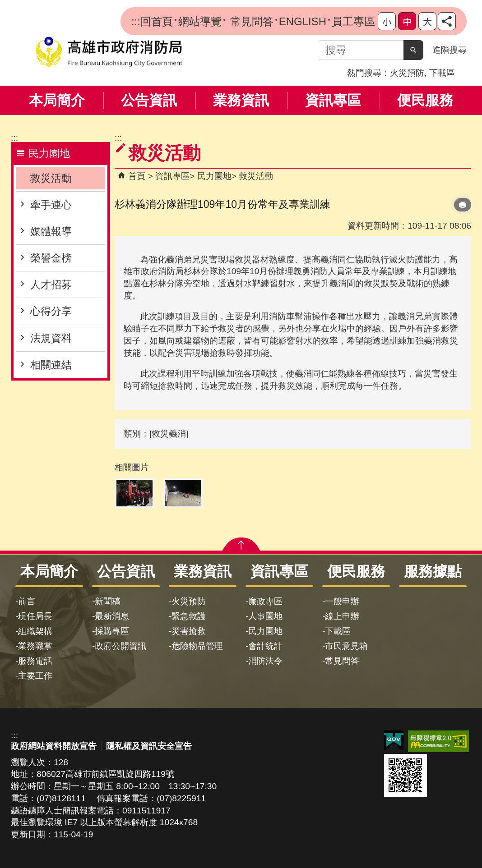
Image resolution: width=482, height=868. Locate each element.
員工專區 (353, 21)
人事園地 (265, 616)
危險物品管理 (197, 646)
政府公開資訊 (120, 646)
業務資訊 (241, 100)
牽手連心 (51, 205)
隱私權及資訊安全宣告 (149, 746)
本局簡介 (57, 100)
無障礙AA (438, 741)
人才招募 (51, 285)
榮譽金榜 (51, 258)
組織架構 (35, 631)
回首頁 (157, 21)
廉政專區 (265, 601)
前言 (27, 601)
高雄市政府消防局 (109, 52)
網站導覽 (200, 21)
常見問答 (250, 21)
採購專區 (112, 631)
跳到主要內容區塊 (5, 5)
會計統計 (265, 646)
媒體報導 (51, 231)
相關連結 (51, 365)
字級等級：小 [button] (387, 21)
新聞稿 (108, 601)
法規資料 (51, 338)
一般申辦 (342, 601)
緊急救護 (189, 616)
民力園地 (214, 176)
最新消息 (112, 616)
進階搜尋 (450, 50)
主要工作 (35, 676)
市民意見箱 (346, 646)
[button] (413, 50)
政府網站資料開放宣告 (54, 746)
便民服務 (425, 100)
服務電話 (35, 661)
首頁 (137, 176)
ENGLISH (303, 21)
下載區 (442, 73)
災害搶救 (189, 631)
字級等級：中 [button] (407, 21)
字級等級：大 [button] (427, 21)
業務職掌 (35, 646)
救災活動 (51, 178)
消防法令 (265, 661)
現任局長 (35, 616)
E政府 (394, 741)
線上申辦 (342, 616)
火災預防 (407, 73)
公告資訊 (149, 100)
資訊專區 (333, 100)
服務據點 (433, 571)
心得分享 (51, 311)
